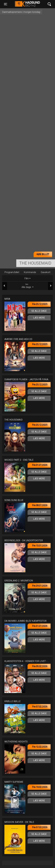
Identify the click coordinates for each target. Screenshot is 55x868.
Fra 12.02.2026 (40, 747)
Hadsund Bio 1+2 (27, 4)
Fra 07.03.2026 (40, 827)
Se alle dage (39, 311)
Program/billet (12, 272)
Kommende (30, 272)
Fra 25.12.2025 (40, 304)
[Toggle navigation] (6, 4)
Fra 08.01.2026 (40, 505)
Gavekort (46, 272)
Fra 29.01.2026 (40, 586)
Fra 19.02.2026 (40, 787)
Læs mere (39, 318)
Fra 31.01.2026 (40, 626)
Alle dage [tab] (27, 286)
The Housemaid (35, 263)
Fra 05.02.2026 (40, 666)
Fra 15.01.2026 (40, 546)
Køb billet (43, 254)
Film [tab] (27, 278)
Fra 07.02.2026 (40, 707)
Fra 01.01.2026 (40, 465)
